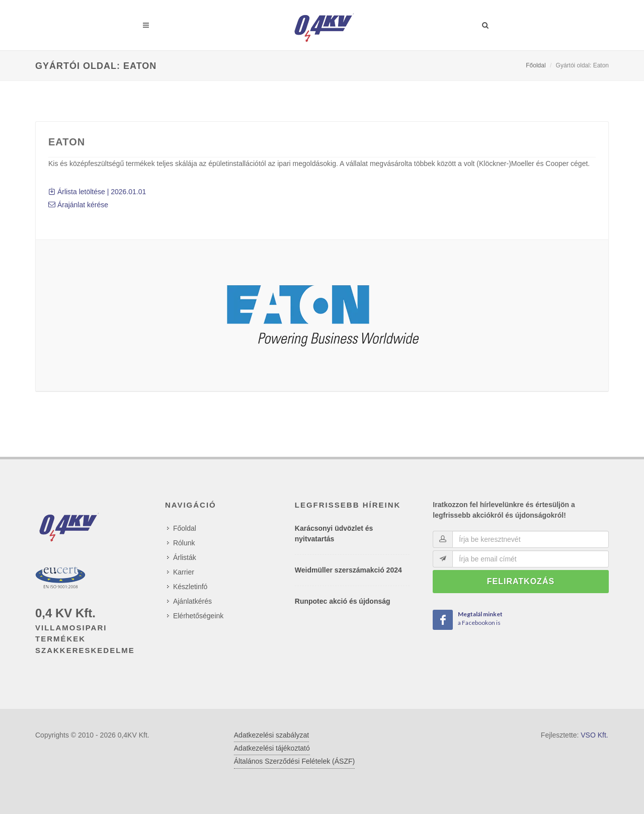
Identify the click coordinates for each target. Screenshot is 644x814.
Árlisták (185, 557)
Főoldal (536, 65)
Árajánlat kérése (78, 205)
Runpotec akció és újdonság (343, 601)
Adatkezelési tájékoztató (272, 748)
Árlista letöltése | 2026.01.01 (97, 192)
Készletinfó (190, 587)
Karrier (184, 572)
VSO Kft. (594, 735)
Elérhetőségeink (198, 616)
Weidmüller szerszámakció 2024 (348, 570)
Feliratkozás (521, 581)
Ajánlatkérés (192, 601)
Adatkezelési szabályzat (271, 735)
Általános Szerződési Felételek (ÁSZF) (294, 761)
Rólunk (184, 543)
